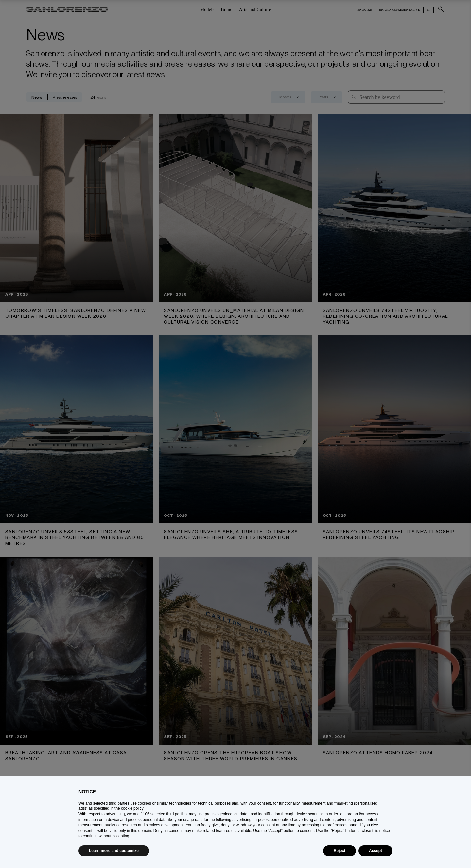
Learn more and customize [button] (114, 851)
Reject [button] (340, 851)
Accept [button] (375, 851)
